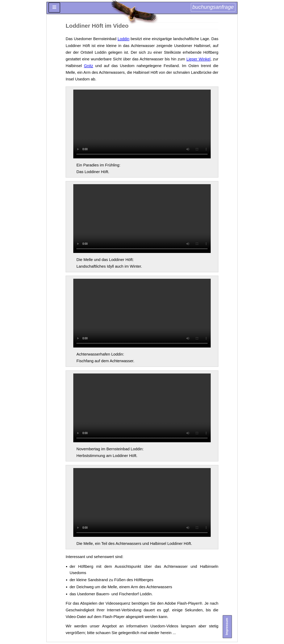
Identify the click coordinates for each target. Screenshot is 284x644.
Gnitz (89, 66)
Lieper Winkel (198, 59)
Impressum (227, 626)
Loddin (123, 39)
